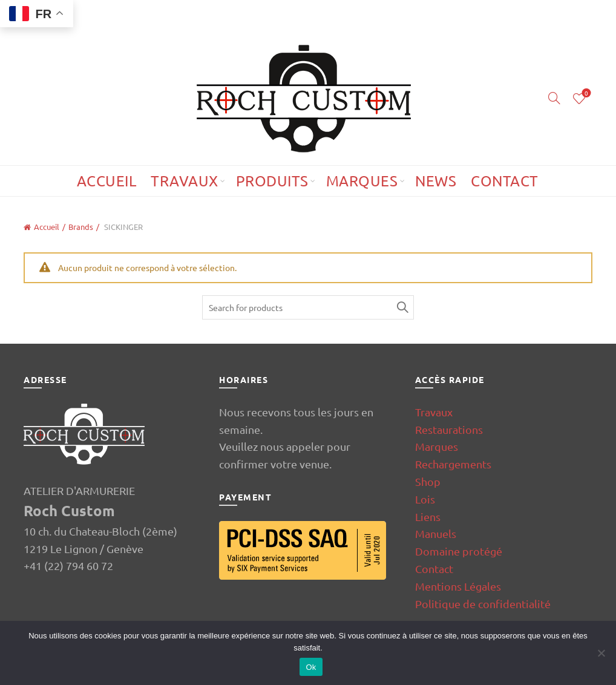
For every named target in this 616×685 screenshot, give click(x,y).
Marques (362, 181)
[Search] (554, 98)
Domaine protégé (459, 551)
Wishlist (585, 93)
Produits (272, 181)
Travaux (185, 181)
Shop (428, 481)
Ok (311, 667)
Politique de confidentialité (483, 604)
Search (402, 307)
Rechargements (453, 464)
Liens (428, 516)
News (436, 181)
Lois (425, 499)
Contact (505, 181)
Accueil (107, 181)
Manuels (436, 533)
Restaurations (449, 429)
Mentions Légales (458, 586)
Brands (81, 227)
